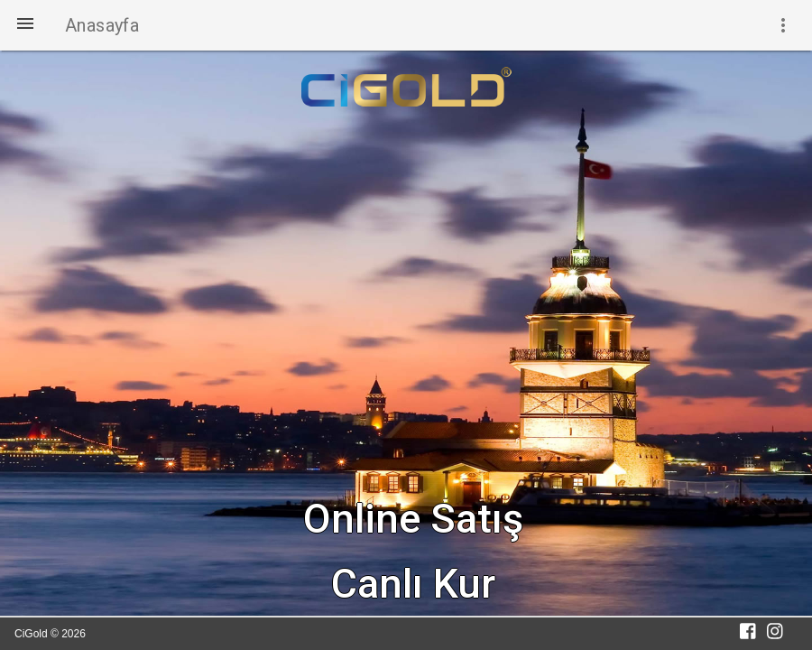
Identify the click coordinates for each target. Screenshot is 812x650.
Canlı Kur (413, 584)
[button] (25, 25)
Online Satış (413, 519)
